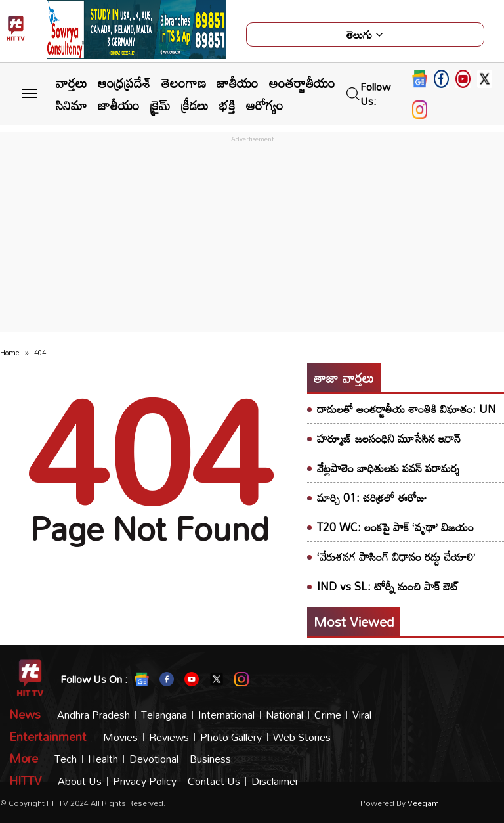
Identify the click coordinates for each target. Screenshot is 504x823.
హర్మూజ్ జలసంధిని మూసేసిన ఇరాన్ (389, 438)
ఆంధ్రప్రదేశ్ (124, 83)
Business (210, 759)
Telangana (164, 715)
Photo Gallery (231, 737)
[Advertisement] (252, 238)
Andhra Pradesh (94, 715)
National (284, 715)
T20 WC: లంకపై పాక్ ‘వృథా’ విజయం (395, 527)
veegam (423, 803)
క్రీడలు (195, 105)
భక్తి (227, 105)
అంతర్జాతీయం (302, 83)
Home (10, 353)
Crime (328, 715)
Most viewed (354, 621)
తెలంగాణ (184, 83)
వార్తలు (72, 83)
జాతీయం (238, 83)
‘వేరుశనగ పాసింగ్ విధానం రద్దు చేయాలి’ (396, 557)
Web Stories (302, 737)
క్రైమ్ (160, 105)
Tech (66, 759)
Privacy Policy (145, 781)
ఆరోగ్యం (265, 105)
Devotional (154, 759)
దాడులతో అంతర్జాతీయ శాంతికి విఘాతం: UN (407, 409)
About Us (80, 781)
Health (103, 759)
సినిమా (72, 105)
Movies (120, 737)
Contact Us (214, 781)
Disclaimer (275, 781)
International (226, 715)
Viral (362, 715)
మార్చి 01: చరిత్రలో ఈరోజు (372, 498)
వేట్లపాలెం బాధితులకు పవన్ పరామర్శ (388, 468)
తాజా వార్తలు (344, 378)
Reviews (169, 737)
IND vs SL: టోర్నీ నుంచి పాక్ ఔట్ (388, 586)
